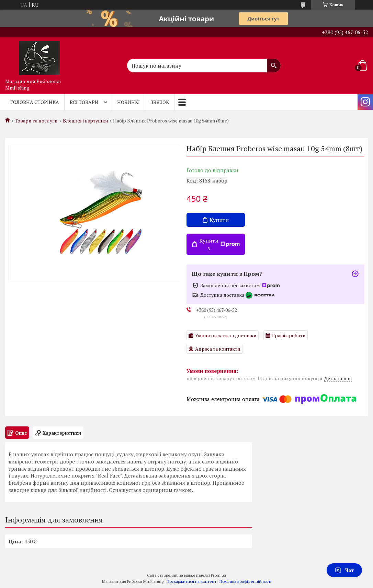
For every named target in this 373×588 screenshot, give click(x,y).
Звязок (160, 102)
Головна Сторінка (35, 102)
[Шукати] (274, 62)
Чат (344, 570)
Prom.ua (218, 575)
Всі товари (84, 102)
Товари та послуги (36, 121)
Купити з (219, 244)
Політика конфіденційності (245, 581)
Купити (219, 220)
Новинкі (128, 102)
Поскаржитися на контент (191, 581)
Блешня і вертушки (86, 121)
